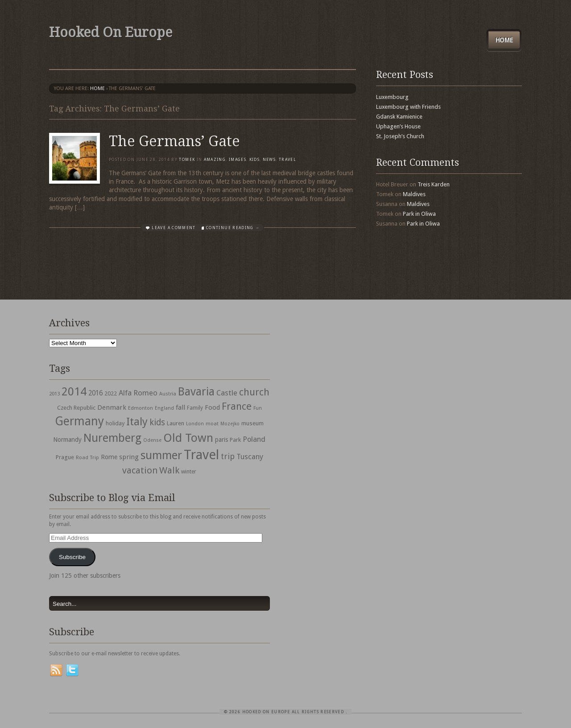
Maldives (414, 194)
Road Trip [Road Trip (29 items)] (87, 457)
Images (238, 160)
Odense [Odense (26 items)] (152, 440)
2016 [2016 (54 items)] (95, 393)
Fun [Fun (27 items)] (258, 408)
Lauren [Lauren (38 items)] (176, 423)
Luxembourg (392, 97)
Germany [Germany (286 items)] (79, 421)
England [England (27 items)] (164, 408)
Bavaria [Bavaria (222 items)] (196, 392)
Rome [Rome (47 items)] (109, 457)
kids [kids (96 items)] (157, 422)
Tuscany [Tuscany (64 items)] (250, 457)
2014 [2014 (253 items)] (74, 391)
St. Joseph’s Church (400, 136)
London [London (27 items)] (195, 424)
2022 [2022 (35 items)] (111, 393)
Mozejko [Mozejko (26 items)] (230, 424)
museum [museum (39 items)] (252, 423)
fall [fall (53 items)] (180, 407)
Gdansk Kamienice (399, 117)
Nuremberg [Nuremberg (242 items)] (112, 438)
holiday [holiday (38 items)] (115, 423)
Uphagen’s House (398, 126)
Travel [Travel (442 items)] (201, 455)
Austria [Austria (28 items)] (168, 394)
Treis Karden (434, 184)
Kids (254, 160)
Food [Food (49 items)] (212, 407)
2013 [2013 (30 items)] (54, 394)
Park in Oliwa (419, 214)
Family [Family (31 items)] (195, 408)
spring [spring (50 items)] (129, 457)
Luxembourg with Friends (408, 107)
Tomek (187, 160)
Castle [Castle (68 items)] (227, 393)
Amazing (215, 160)
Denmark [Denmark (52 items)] (112, 407)
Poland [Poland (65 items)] (254, 439)
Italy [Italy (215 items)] (137, 422)
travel (288, 160)
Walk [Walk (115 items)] (169, 470)
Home (504, 40)
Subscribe (72, 557)
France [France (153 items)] (237, 406)
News (269, 160)
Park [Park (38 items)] (235, 440)
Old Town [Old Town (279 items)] (188, 438)
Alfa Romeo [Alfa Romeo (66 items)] (138, 393)
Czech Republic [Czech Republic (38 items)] (76, 408)
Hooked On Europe (111, 32)
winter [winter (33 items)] (189, 472)
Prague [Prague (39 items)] (65, 457)
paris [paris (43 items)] (221, 440)
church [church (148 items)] (254, 392)
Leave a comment (174, 228)
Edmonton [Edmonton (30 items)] (141, 408)
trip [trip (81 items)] (228, 456)
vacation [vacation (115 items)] (140, 470)
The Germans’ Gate (174, 141)
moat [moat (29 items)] (212, 424)
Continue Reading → (233, 228)
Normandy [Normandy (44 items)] (67, 440)
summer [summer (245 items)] (161, 455)
